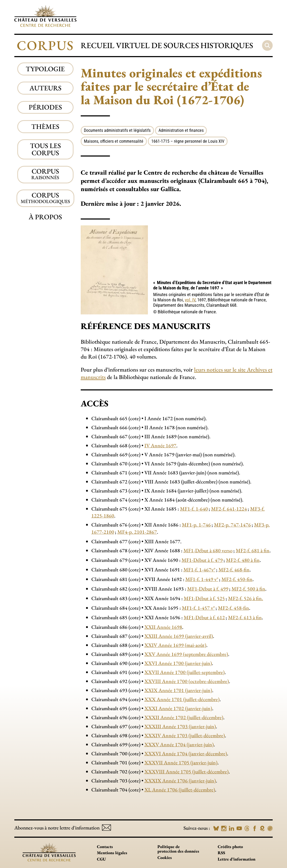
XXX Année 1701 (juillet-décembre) (182, 699)
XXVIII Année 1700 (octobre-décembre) (187, 681)
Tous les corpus (45, 149)
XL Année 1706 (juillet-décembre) (180, 790)
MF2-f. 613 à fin (245, 617)
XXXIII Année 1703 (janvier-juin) (180, 726)
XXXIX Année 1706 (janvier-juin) (180, 781)
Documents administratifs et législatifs (117, 130)
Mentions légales (112, 853)
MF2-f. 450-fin (237, 579)
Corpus (45, 45)
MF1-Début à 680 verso (208, 550)
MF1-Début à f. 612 (204, 617)
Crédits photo (230, 847)
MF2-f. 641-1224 (229, 509)
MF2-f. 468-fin (234, 570)
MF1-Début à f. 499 (208, 589)
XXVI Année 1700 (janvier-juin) (178, 663)
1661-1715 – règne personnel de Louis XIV (188, 141)
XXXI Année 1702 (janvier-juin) (178, 708)
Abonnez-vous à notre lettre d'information (63, 828)
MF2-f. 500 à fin (248, 589)
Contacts (105, 847)
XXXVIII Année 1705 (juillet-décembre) (187, 772)
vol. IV (190, 300)
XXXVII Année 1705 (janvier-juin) (181, 762)
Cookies (165, 858)
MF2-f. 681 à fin (253, 550)
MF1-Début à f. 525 (204, 598)
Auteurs (45, 88)
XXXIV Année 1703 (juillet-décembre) (185, 735)
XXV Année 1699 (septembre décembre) (186, 654)
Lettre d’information (237, 859)
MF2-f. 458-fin (234, 608)
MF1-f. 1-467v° (199, 570)
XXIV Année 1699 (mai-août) (175, 645)
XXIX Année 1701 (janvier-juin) (178, 690)
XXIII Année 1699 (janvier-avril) (179, 636)
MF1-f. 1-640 (194, 509)
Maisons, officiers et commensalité (114, 141)
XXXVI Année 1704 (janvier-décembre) (186, 753)
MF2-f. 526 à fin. (246, 598)
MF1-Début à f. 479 (202, 560)
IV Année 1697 (160, 445)
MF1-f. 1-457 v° (198, 608)
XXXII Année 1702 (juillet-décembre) (184, 717)
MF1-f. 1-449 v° (202, 579)
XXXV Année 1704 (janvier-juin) (179, 744)
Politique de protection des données (178, 849)
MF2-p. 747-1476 (232, 525)
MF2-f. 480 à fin (243, 560)
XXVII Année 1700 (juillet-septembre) (185, 672)
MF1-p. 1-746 (196, 525)
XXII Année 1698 (163, 627)
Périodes (45, 107)
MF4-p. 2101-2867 (137, 532)
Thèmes (45, 127)
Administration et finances (181, 130)
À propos (45, 217)
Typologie (45, 69)
